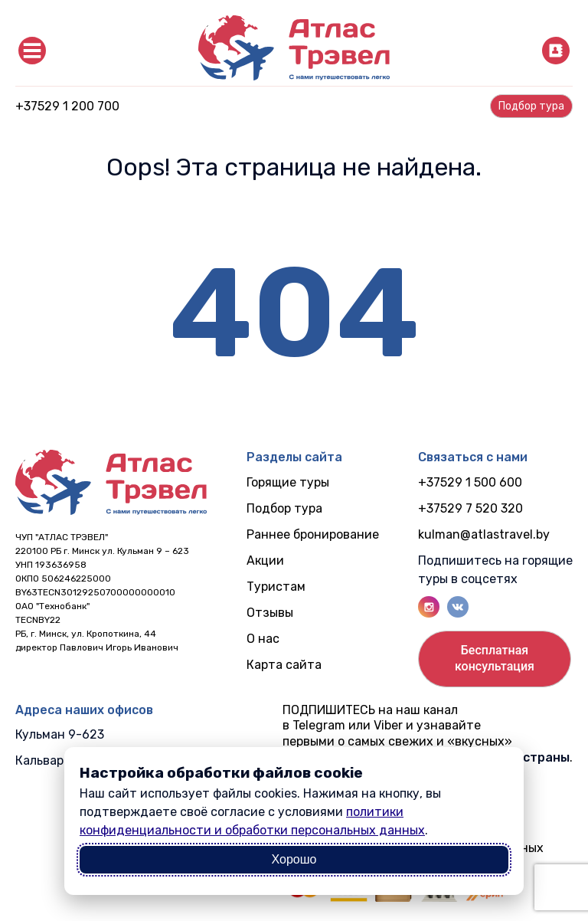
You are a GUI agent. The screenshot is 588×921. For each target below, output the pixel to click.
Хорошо (294, 859)
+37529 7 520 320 (470, 508)
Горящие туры (288, 482)
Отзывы (270, 613)
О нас (263, 639)
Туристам (276, 587)
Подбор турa (531, 106)
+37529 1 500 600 (470, 482)
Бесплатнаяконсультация (495, 658)
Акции (265, 560)
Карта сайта (284, 665)
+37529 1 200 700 (67, 106)
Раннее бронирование (313, 534)
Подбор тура (284, 508)
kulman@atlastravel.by (484, 534)
